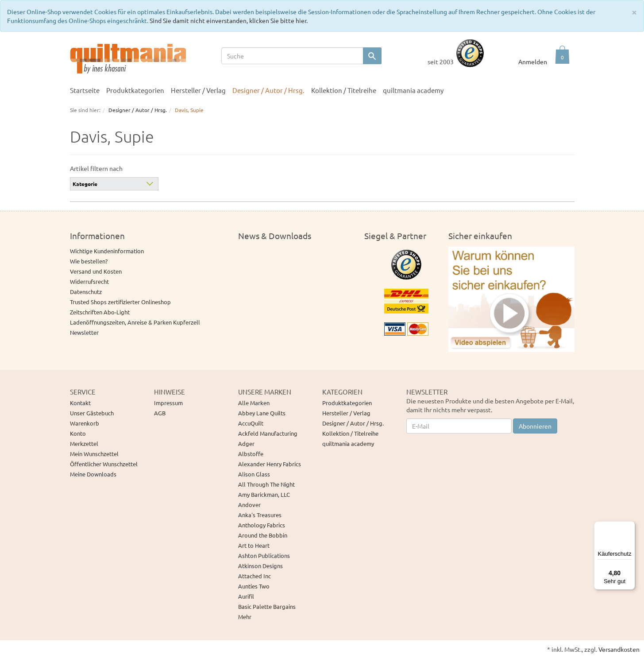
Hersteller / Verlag (198, 90)
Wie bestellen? (89, 261)
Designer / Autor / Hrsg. (268, 90)
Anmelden (533, 62)
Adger (246, 443)
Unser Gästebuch (92, 413)
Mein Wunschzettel (94, 454)
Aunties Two (254, 586)
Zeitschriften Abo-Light (100, 312)
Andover (249, 505)
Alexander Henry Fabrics (270, 464)
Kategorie (85, 184)
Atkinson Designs (260, 566)
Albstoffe (251, 454)
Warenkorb (85, 423)
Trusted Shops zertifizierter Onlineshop (120, 302)
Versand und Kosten (96, 271)
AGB (160, 413)
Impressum (168, 403)
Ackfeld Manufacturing (268, 433)
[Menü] (630, 526)
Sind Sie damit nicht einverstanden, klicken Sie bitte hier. (229, 20)
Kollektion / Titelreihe (344, 90)
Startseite (85, 90)
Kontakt (80, 403)
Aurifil (246, 596)
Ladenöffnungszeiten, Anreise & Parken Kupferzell (135, 322)
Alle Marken (254, 403)
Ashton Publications (264, 555)
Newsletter (84, 332)
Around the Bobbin (263, 535)
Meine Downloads (93, 474)
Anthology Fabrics (262, 525)
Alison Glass (254, 474)
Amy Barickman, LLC (264, 494)
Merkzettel (84, 443)
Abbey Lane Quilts (262, 413)
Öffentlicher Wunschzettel (104, 464)
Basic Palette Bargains (267, 606)
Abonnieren (535, 426)
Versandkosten (619, 649)
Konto (78, 433)
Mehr (245, 617)
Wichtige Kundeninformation (107, 251)
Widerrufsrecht (89, 281)
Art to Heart (254, 545)
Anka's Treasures (260, 515)
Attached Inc (255, 576)
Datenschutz (86, 292)
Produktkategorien (135, 90)
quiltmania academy (413, 90)
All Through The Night (266, 484)
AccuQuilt (251, 423)
